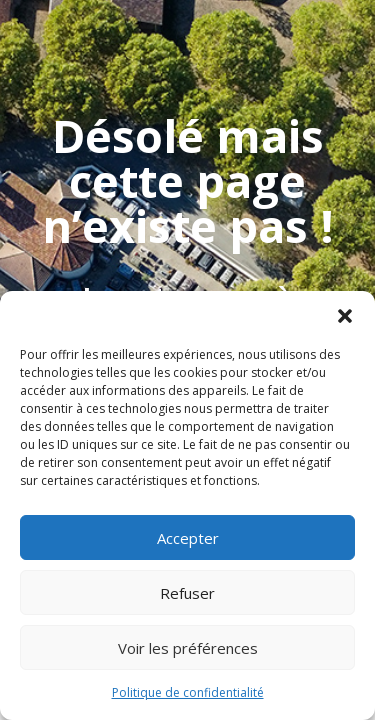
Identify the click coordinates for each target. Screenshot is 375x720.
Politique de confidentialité (188, 692)
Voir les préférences (188, 648)
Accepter (188, 538)
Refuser (187, 593)
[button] (345, 316)
